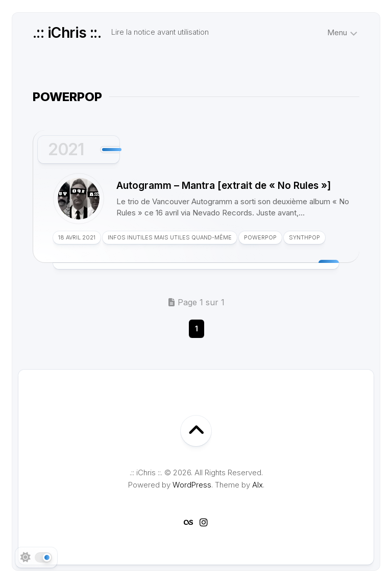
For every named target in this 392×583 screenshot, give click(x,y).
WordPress (192, 485)
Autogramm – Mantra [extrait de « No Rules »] (224, 186)
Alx (258, 485)
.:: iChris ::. (67, 33)
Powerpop (260, 237)
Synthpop (304, 237)
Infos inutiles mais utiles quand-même (170, 237)
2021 (66, 149)
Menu (337, 32)
